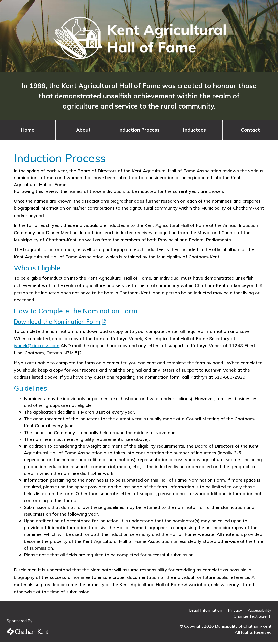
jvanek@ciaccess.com (37, 346)
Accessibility (258, 612)
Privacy (234, 612)
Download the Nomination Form (57, 322)
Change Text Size (249, 618)
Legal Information (204, 612)
